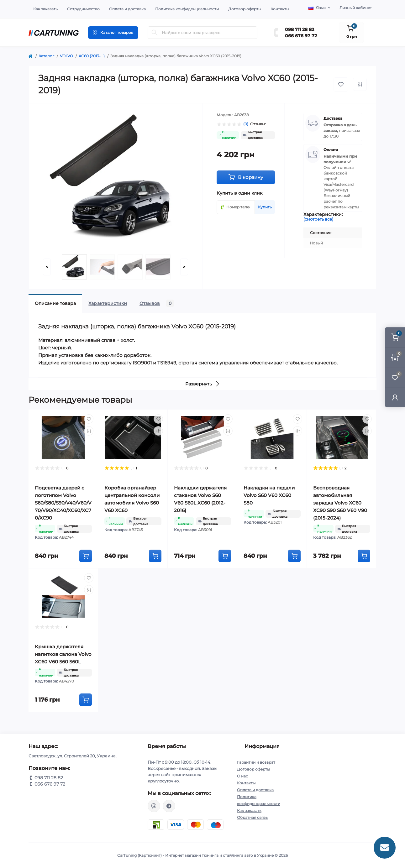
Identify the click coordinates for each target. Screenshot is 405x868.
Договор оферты (245, 9)
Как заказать (45, 9)
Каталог (46, 56)
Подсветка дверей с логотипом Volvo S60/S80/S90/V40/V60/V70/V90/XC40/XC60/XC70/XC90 (63, 503)
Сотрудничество (83, 9)
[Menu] (113, 33)
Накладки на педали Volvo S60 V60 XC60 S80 (269, 495)
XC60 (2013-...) (92, 56)
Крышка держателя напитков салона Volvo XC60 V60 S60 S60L (63, 654)
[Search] (155, 33)
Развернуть (203, 384)
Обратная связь (252, 817)
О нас (242, 776)
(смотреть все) (318, 219)
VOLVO (66, 56)
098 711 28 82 (300, 29)
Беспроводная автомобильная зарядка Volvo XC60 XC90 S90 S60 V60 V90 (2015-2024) (340, 503)
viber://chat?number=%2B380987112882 (154, 806)
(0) (246, 124)
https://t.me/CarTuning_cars (169, 806)
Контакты (280, 9)
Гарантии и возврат (256, 762)
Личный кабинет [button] (356, 8)
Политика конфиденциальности (187, 9)
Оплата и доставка (127, 9)
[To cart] (86, 556)
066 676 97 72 (301, 36)
